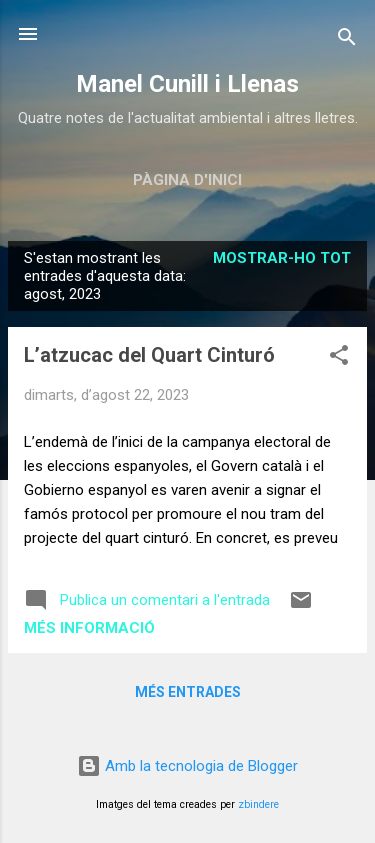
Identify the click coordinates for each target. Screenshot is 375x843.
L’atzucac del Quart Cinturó (149, 355)
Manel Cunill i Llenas (187, 84)
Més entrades (188, 692)
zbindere (258, 804)
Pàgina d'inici (187, 180)
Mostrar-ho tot (282, 258)
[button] (339, 358)
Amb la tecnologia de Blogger (187, 766)
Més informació (89, 628)
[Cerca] (347, 40)
